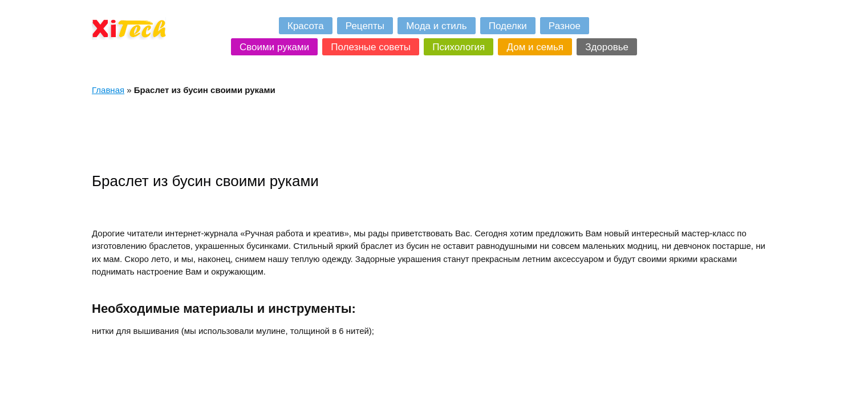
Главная (108, 90)
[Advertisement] (299, 134)
